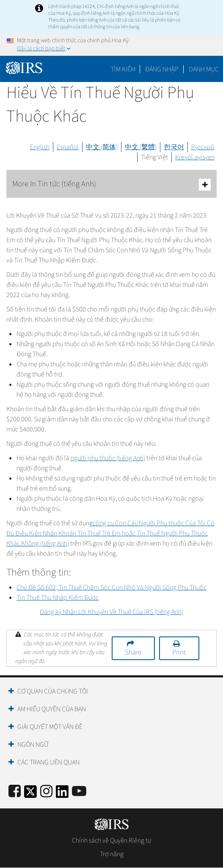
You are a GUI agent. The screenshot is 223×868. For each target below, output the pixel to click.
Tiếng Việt (154, 157)
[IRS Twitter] (30, 794)
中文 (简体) (102, 147)
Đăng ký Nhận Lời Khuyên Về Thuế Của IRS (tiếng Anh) (111, 612)
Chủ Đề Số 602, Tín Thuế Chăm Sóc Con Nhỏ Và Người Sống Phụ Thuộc (111, 587)
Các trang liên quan (48, 762)
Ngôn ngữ (33, 745)
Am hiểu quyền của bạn (52, 709)
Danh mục (204, 69)
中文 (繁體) (141, 147)
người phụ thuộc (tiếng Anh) (108, 458)
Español (68, 147)
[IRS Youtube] (79, 792)
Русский (203, 147)
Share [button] (133, 652)
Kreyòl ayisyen (195, 157)
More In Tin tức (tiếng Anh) (111, 184)
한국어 (174, 147)
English (40, 147)
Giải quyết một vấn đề (50, 727)
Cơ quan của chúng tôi (53, 691)
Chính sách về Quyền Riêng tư (111, 841)
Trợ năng (112, 854)
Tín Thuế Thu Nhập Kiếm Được (58, 598)
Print (179, 652)
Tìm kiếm (123, 69)
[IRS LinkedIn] (62, 794)
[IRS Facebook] (15, 792)
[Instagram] (46, 792)
